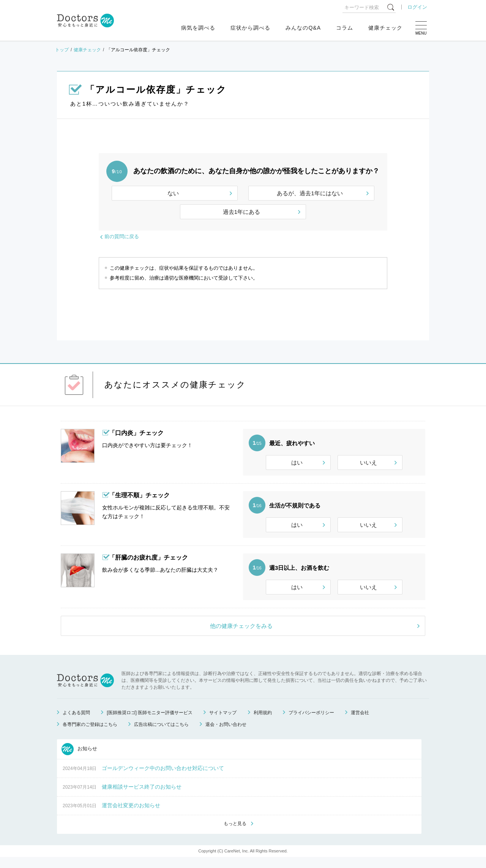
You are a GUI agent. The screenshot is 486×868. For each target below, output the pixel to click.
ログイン (417, 7)
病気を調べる (198, 28)
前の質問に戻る (122, 236)
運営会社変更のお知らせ (131, 816)
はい (297, 462)
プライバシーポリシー (311, 723)
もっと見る (235, 834)
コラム (345, 28)
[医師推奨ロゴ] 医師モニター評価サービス (150, 723)
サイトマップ (223, 723)
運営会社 (360, 723)
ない (173, 193)
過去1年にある (241, 212)
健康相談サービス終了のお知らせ (142, 797)
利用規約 (263, 723)
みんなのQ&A (303, 28)
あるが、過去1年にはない (310, 193)
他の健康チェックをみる (241, 636)
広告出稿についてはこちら (161, 735)
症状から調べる (250, 28)
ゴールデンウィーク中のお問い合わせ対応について (163, 778)
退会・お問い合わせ (226, 735)
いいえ (368, 462)
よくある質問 (76, 723)
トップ (62, 50)
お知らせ (79, 759)
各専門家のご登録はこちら (90, 735)
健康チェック (385, 28)
